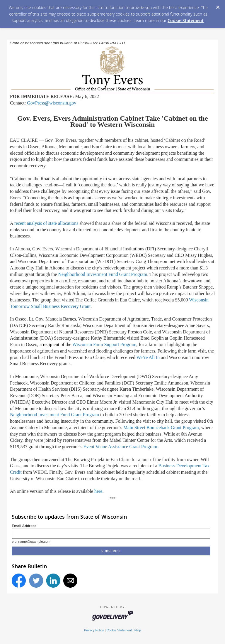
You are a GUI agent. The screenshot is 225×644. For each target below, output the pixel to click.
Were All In (148, 357)
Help (138, 630)
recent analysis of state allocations (46, 223)
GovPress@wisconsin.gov (52, 103)
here (98, 491)
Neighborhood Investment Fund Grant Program (103, 274)
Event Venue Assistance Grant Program (120, 447)
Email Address (24, 526)
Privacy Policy (94, 630)
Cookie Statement (186, 20)
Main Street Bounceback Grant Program (161, 428)
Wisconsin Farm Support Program (104, 344)
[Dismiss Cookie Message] (218, 6)
